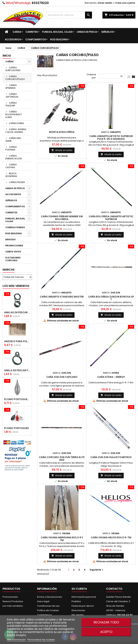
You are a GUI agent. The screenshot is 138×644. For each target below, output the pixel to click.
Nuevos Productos (13, 601)
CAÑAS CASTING (11, 166)
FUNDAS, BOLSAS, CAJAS (57, 32)
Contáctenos (44, 615)
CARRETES (32, 32)
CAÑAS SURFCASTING (13, 69)
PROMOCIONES (14, 246)
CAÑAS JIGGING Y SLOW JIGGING (16, 131)
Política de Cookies (48, 610)
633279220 (40, 3)
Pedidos (76, 601)
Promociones (10, 597)
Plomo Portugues (16, 428)
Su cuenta (79, 589)
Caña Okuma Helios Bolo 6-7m (111, 537)
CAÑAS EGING (16, 123)
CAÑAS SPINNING (11, 87)
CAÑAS (17, 32)
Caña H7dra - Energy (111, 377)
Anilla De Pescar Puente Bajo (17, 370)
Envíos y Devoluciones (50, 597)
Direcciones (78, 610)
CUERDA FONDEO (15, 227)
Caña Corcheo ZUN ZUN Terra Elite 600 (62, 459)
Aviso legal (43, 601)
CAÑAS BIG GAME (13, 140)
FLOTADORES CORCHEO (13, 259)
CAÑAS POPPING (11, 148)
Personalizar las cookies (41, 640)
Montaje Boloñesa (62, 132)
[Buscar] (69, 15)
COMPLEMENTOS (36, 39)
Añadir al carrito (62, 150)
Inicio (7, 56)
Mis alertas (78, 615)
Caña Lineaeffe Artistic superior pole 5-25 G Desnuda (111, 138)
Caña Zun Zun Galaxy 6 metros (111, 457)
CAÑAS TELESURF (11, 104)
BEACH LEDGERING (11, 175)
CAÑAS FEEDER (17, 182)
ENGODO (11, 239)
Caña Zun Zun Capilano (62, 377)
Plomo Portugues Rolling (17, 399)
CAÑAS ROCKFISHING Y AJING (14, 114)
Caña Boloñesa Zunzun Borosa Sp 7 (111, 298)
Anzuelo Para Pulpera (17, 341)
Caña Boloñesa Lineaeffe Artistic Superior (111, 218)
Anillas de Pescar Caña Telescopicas (17, 312)
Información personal (84, 597)
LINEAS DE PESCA (87, 32)
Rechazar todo (106, 622)
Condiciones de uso (48, 606)
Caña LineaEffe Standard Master (62, 297)
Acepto (106, 632)
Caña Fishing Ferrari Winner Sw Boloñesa (62, 218)
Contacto (114, 589)
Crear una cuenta (125, 3)
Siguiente (97, 570)
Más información (17, 640)
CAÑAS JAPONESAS (12, 95)
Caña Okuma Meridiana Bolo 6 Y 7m (62, 539)
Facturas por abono (83, 606)
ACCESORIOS (13, 39)
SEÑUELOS (107, 32)
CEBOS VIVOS (13, 252)
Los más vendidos (16, 286)
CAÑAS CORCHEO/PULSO (15, 78)
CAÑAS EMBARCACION (14, 157)
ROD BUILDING (59, 39)
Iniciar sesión (105, 3)
